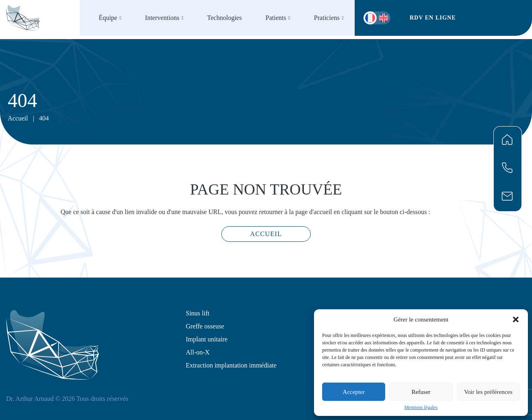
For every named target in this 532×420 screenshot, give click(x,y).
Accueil (18, 118)
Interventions (162, 18)
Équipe (108, 18)
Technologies (224, 18)
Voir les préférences (488, 392)
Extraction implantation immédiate (231, 365)
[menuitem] (384, 18)
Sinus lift (198, 313)
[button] (516, 319)
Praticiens (327, 18)
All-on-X (198, 352)
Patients (276, 18)
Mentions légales (421, 407)
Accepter (354, 392)
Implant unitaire (207, 339)
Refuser (421, 392)
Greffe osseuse (205, 326)
